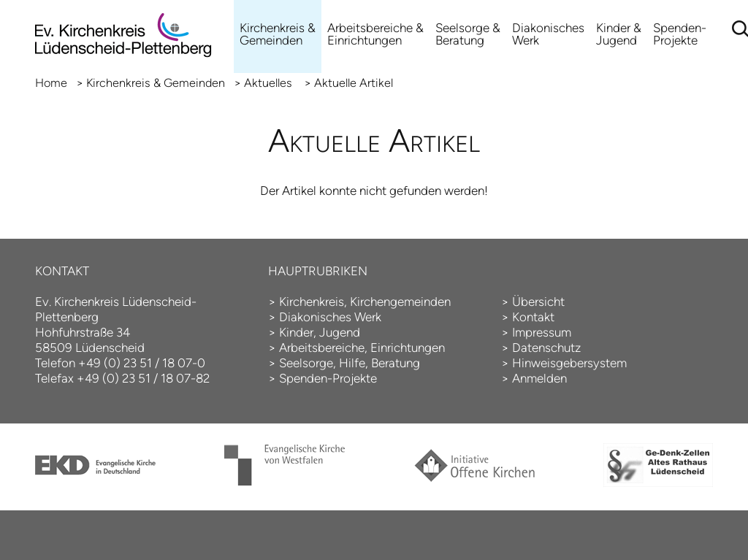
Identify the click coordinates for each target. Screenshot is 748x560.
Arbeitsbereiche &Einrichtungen (375, 34)
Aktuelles (270, 83)
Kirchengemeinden (400, 302)
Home (51, 83)
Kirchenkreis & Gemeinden (278, 34)
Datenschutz (546, 348)
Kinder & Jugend (619, 34)
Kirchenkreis (312, 302)
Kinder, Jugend (320, 332)
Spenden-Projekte (680, 34)
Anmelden (539, 378)
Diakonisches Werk (548, 34)
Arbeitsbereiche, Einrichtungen (362, 348)
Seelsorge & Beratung (468, 34)
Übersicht (538, 302)
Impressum (542, 332)
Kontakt (533, 317)
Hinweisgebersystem (569, 363)
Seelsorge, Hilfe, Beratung (350, 363)
